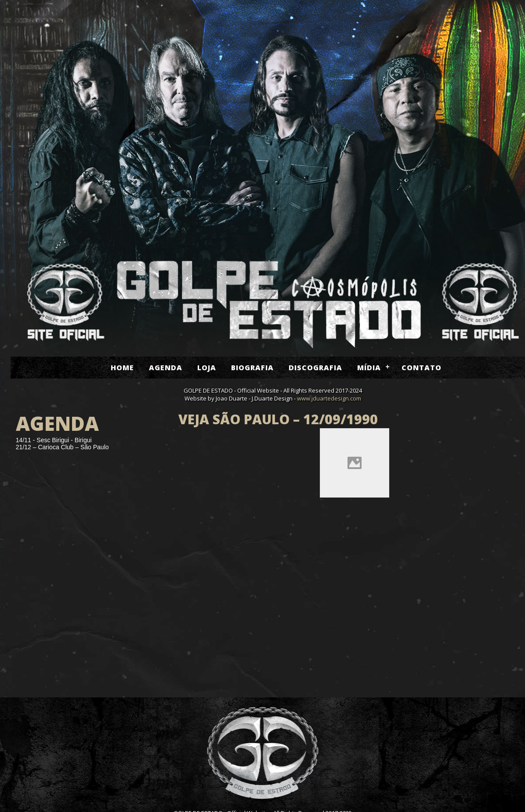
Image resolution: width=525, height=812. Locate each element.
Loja (207, 368)
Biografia (252, 368)
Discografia (315, 368)
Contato (422, 368)
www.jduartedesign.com (329, 398)
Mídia (369, 368)
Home (122, 368)
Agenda (166, 368)
